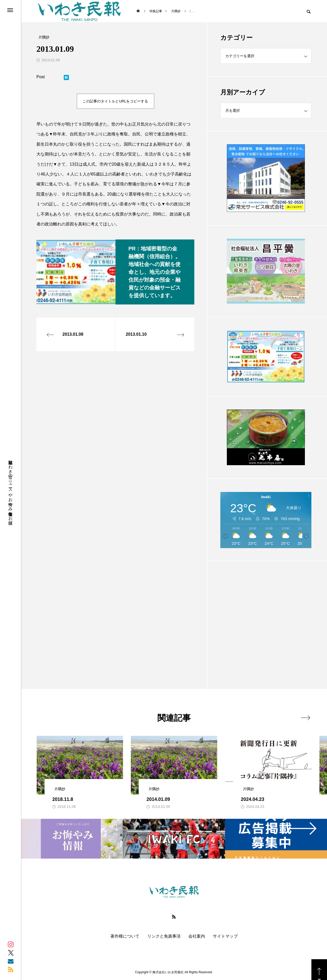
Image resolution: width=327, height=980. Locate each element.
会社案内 (197, 936)
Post (41, 77)
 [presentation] (306, 718)
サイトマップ (225, 936)
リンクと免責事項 (164, 936)
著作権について (125, 936)
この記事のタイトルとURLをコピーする (115, 101)
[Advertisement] (266, 612)
